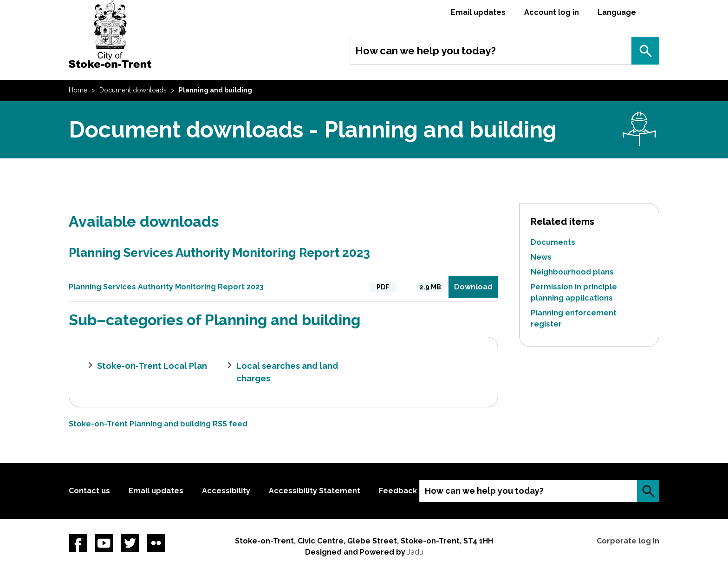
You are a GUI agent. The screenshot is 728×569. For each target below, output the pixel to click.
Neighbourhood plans (572, 272)
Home (78, 90)
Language (617, 12)
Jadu (415, 552)
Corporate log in (628, 541)
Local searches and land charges (287, 372)
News (541, 257)
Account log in (552, 12)
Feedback (398, 491)
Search (645, 51)
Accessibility (226, 491)
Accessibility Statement (315, 491)
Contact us (89, 491)
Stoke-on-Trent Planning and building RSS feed (158, 424)
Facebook (78, 543)
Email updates (478, 12)
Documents (553, 242)
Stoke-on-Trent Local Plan (152, 366)
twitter (130, 543)
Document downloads (133, 90)
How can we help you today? (426, 51)
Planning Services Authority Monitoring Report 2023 (219, 253)
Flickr (156, 543)
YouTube (104, 543)
